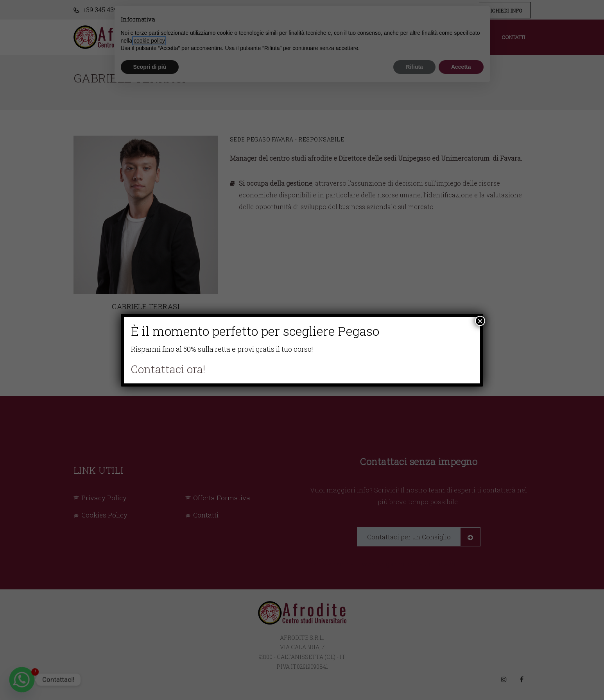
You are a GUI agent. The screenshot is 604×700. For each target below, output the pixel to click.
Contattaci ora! (168, 369)
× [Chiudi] (480, 321)
